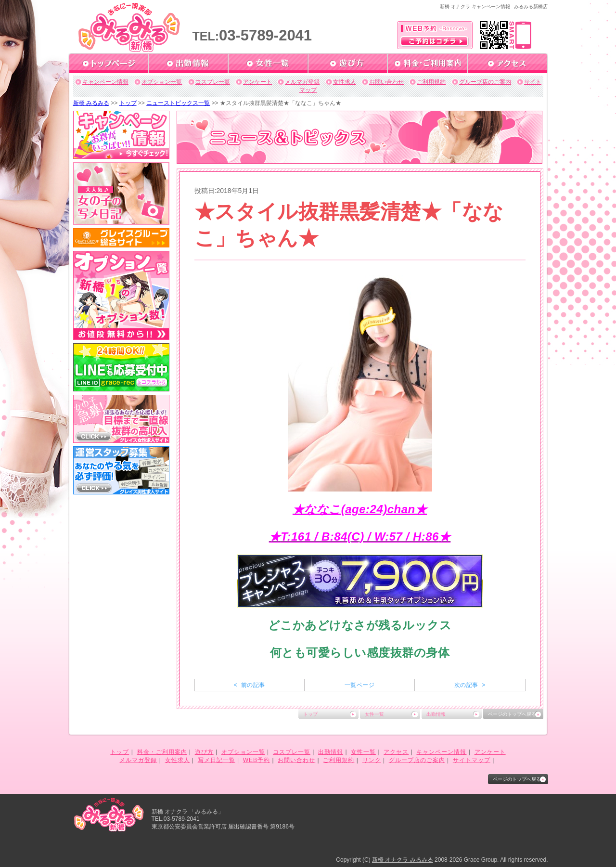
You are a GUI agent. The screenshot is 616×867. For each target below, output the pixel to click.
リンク (372, 760)
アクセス (396, 752)
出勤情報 (436, 714)
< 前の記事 (250, 685)
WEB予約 (257, 760)
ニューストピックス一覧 (178, 103)
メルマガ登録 (302, 82)
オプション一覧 (162, 82)
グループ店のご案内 (485, 82)
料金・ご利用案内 (162, 752)
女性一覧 (374, 714)
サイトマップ (472, 760)
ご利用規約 (431, 82)
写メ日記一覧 (217, 760)
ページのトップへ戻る (512, 714)
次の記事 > (470, 685)
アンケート (257, 82)
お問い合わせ (386, 82)
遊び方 (204, 752)
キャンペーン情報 (105, 82)
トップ (128, 103)
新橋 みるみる (91, 103)
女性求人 (345, 82)
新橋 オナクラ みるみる (403, 860)
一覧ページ (359, 685)
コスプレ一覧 (213, 82)
